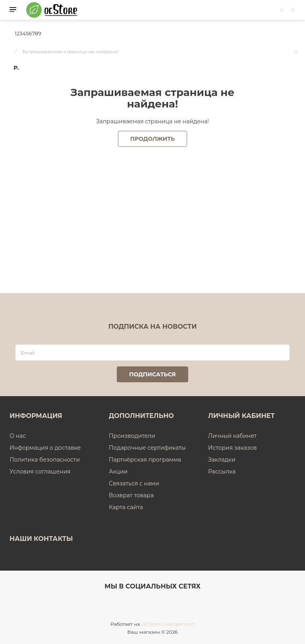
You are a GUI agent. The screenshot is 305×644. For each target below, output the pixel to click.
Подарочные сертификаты (147, 448)
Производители (132, 436)
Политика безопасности (45, 460)
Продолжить (152, 139)
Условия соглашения (40, 471)
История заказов (233, 448)
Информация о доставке (45, 448)
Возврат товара (131, 495)
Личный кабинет (232, 436)
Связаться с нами (134, 483)
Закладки (222, 460)
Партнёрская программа (145, 460)
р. (16, 68)
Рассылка (222, 471)
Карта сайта (126, 507)
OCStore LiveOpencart (168, 624)
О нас (18, 436)
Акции (118, 471)
